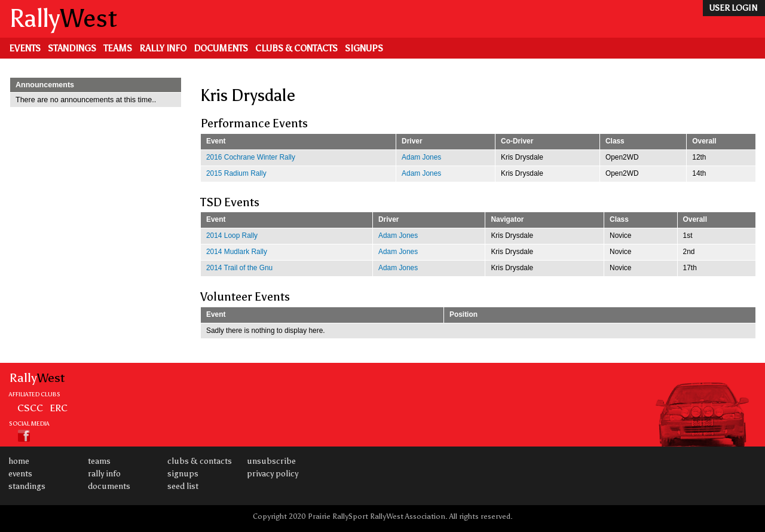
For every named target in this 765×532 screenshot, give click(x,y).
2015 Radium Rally (236, 173)
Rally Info (163, 48)
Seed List (183, 486)
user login (733, 8)
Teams (118, 48)
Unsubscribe (271, 461)
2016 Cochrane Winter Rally (251, 157)
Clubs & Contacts (296, 48)
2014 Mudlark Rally (237, 252)
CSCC (30, 408)
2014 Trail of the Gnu (239, 268)
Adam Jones (421, 157)
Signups (364, 48)
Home (19, 461)
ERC (59, 408)
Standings (72, 48)
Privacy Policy (273, 474)
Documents (221, 48)
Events (25, 48)
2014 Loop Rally (232, 236)
